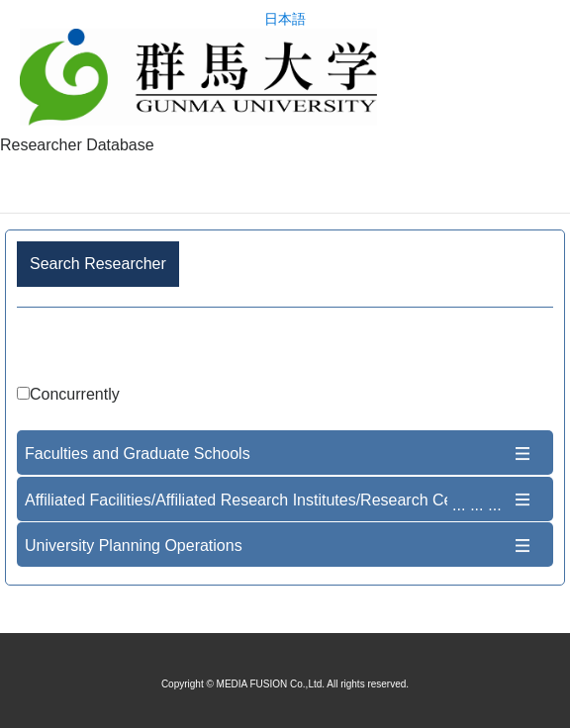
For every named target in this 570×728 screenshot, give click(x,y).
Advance (285, 350)
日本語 (285, 19)
